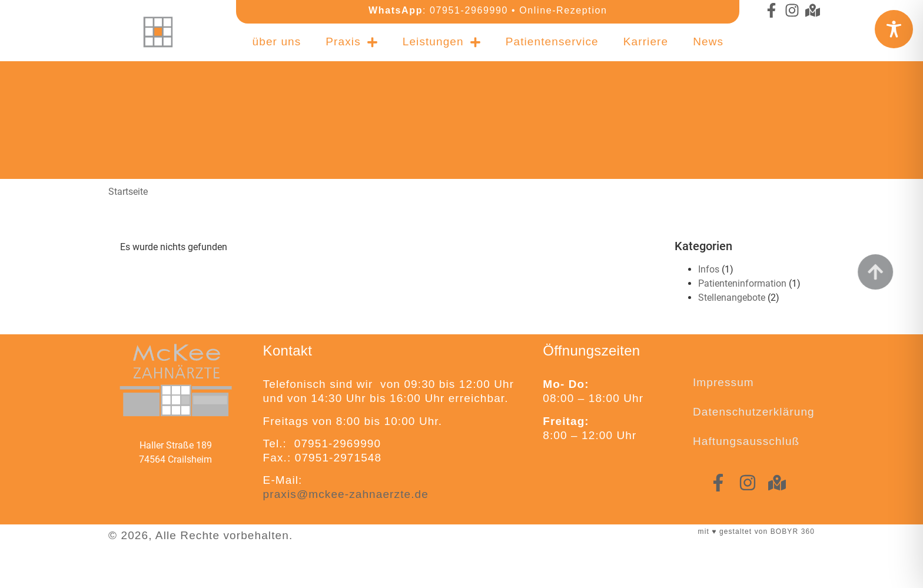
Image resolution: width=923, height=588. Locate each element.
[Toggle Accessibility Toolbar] (894, 29)
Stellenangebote (732, 298)
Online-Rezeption (563, 10)
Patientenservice (552, 38)
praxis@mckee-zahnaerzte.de (346, 494)
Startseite (128, 192)
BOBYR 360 (793, 531)
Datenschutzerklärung (754, 412)
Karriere (646, 38)
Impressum (723, 382)
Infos (709, 269)
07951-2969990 (469, 10)
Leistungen (442, 39)
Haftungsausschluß (746, 441)
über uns (277, 38)
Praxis (351, 39)
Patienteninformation (742, 283)
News (708, 38)
